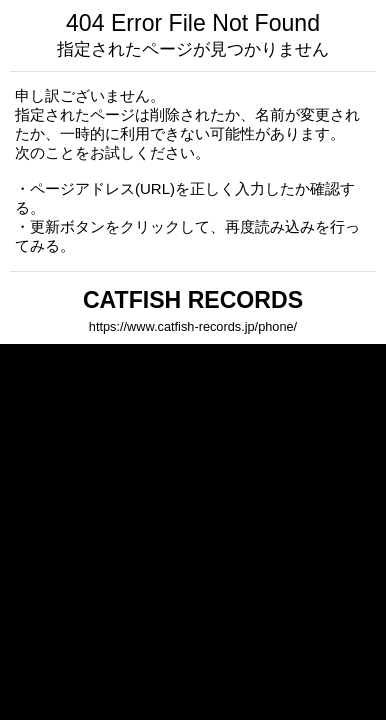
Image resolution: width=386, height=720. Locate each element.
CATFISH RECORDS (193, 300)
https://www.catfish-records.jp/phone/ (193, 326)
